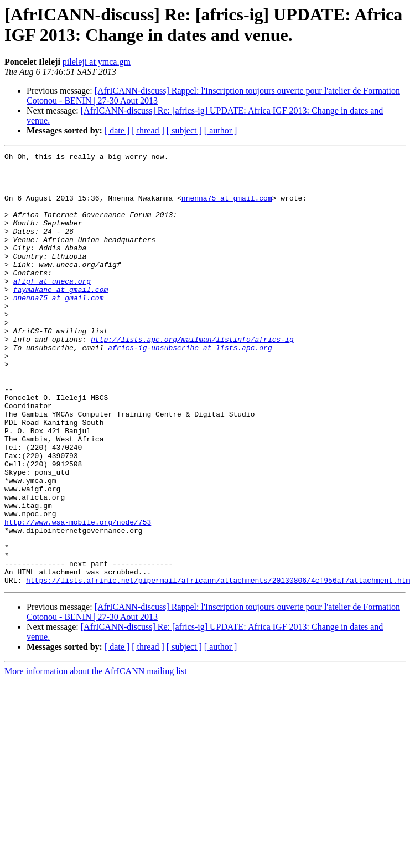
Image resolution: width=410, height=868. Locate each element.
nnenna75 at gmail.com (227, 208)
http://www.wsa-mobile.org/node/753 (78, 597)
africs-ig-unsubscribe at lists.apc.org (190, 387)
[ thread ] (148, 130)
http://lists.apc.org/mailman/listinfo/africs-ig (192, 377)
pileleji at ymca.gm (97, 62)
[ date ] (117, 130)
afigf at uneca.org (52, 307)
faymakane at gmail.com (61, 317)
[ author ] (221, 130)
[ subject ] (184, 130)
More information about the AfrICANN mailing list (96, 757)
